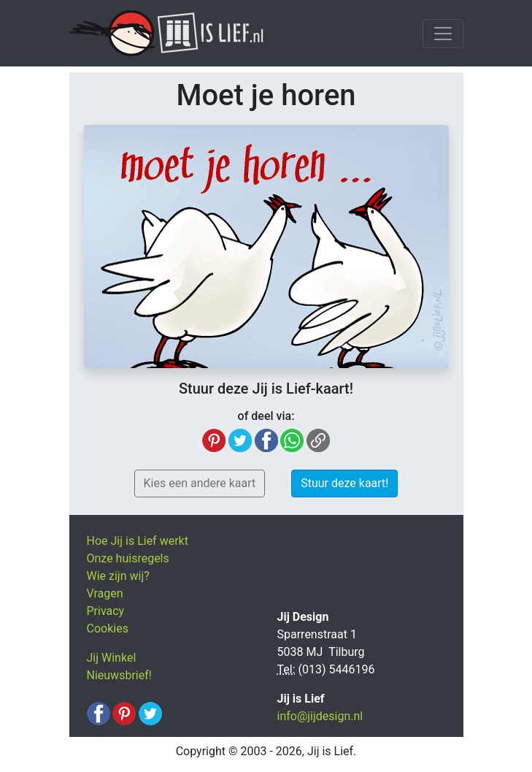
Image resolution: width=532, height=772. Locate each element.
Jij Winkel (112, 658)
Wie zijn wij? (118, 576)
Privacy (106, 611)
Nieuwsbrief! (119, 675)
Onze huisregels (128, 558)
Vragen (105, 593)
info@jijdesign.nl (320, 716)
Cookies (108, 628)
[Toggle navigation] (443, 34)
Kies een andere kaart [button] (200, 483)
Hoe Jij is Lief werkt (138, 541)
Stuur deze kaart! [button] (344, 483)
